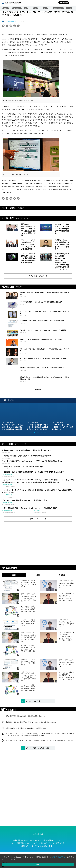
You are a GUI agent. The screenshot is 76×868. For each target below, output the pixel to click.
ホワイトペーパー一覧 (38, 541)
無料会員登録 (64, 3)
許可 (38, 864)
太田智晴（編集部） (11, 21)
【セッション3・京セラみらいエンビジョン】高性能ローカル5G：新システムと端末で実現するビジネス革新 (39, 762)
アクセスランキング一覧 (33, 723)
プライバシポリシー (60, 857)
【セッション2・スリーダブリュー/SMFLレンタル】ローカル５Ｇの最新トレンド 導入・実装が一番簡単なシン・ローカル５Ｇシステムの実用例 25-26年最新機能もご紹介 (40, 756)
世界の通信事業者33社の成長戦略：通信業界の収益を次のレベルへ (26, 738)
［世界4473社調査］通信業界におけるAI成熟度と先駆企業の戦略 (26, 750)
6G (35, 8)
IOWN (6, 8)
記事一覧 (38, 412)
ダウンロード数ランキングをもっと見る (38, 770)
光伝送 (69, 8)
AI (26, 8)
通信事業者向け (58, 8)
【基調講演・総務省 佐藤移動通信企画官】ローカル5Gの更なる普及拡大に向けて (31, 744)
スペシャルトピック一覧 (38, 276)
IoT (45, 8)
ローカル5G (17, 8)
